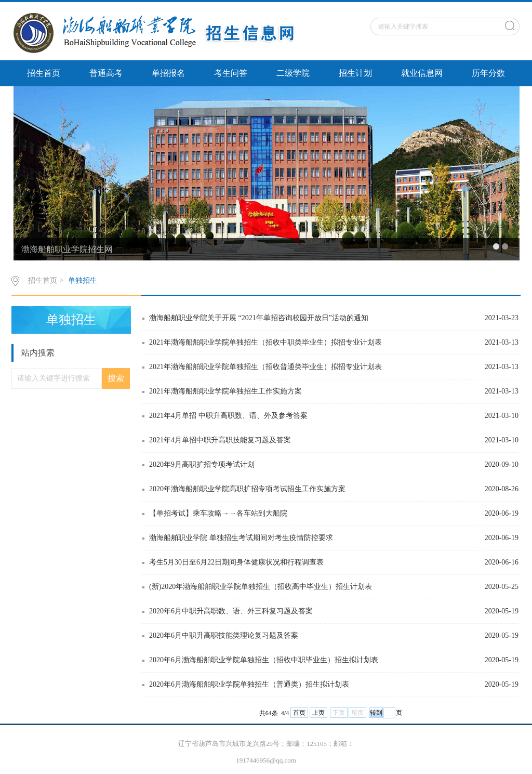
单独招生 (83, 280)
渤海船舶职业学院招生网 (67, 249)
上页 (318, 713)
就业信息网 (422, 73)
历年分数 (488, 73)
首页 (299, 713)
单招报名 (168, 73)
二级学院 (293, 73)
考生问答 (231, 73)
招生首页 (44, 73)
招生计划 (355, 73)
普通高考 (106, 73)
